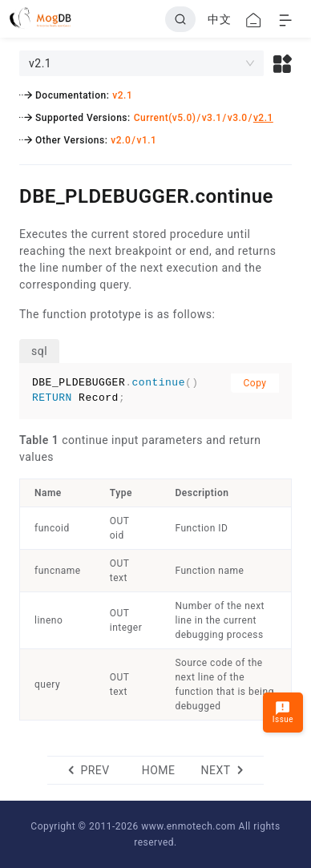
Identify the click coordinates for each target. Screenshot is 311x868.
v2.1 (122, 95)
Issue (283, 712)
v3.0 (238, 118)
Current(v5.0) (165, 118)
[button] (283, 63)
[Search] (180, 19)
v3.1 (212, 118)
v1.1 (146, 140)
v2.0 (121, 140)
